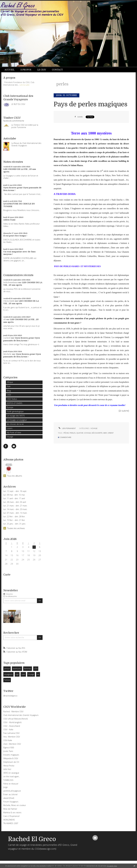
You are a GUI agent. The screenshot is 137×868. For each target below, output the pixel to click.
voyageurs (8, 674)
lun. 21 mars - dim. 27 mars (15, 506)
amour (7, 669)
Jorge (5, 787)
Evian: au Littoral (10, 794)
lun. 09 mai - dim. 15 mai (14, 495)
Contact (57, 70)
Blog (9, 391)
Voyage (10, 437)
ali (5, 319)
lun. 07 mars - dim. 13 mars (15, 513)
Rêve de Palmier (10, 809)
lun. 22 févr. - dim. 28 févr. (14, 517)
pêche (66, 433)
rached (7, 338)
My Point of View (14, 433)
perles (73, 433)
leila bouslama (11, 282)
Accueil (9, 70)
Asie (9, 386)
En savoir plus (112, 866)
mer (105, 433)
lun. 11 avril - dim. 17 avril (14, 498)
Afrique (10, 382)
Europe (10, 407)
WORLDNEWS (9, 820)
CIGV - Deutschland (12, 726)
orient (111, 433)
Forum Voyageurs (11, 802)
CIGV (9, 395)
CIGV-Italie (8, 740)
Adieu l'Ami (9, 220)
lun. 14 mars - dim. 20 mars (15, 509)
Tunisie (7, 680)
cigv (17, 674)
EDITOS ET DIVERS (15, 403)
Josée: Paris (8, 751)
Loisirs (10, 428)
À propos (26, 70)
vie (38, 674)
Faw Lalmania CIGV (11, 733)
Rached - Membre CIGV (13, 712)
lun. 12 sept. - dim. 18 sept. (15, 491)
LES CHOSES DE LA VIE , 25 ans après (21, 302)
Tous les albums (15, 476)
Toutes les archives (16, 528)
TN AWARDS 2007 (11, 823)
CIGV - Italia (8, 729)
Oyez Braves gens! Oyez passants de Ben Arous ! (22, 339)
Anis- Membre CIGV (12, 737)
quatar (80, 433)
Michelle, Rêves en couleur (15, 805)
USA (36, 669)
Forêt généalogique (15, 411)
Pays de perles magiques (91, 104)
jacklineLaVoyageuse (12, 791)
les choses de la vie (15, 424)
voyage (87, 433)
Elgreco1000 (9, 748)
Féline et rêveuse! (11, 784)
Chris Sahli (9, 301)
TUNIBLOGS (8, 780)
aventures (17, 669)
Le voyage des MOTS (16, 416)
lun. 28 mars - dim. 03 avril (15, 502)
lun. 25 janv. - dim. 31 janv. (15, 524)
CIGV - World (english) (12, 722)
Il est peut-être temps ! (15, 236)
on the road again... (12, 776)
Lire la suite (25, 85)
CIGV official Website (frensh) (16, 719)
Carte (7, 575)
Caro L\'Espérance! (11, 816)
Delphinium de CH (11, 762)
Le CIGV (42, 70)
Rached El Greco (32, 839)
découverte (97, 433)
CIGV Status (12, 399)
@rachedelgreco (10, 696)
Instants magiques (11, 755)
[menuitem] (11, 70)
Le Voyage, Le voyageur (17, 420)
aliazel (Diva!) (9, 798)
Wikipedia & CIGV (11, 758)
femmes (28, 669)
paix (23, 674)
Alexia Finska (9, 766)
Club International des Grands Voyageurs (21, 715)
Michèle (7, 354)
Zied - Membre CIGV (12, 744)
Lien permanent (67, 428)
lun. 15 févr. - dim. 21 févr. (14, 520)
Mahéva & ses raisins (12, 812)
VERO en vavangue (11, 773)
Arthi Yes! (7, 769)
